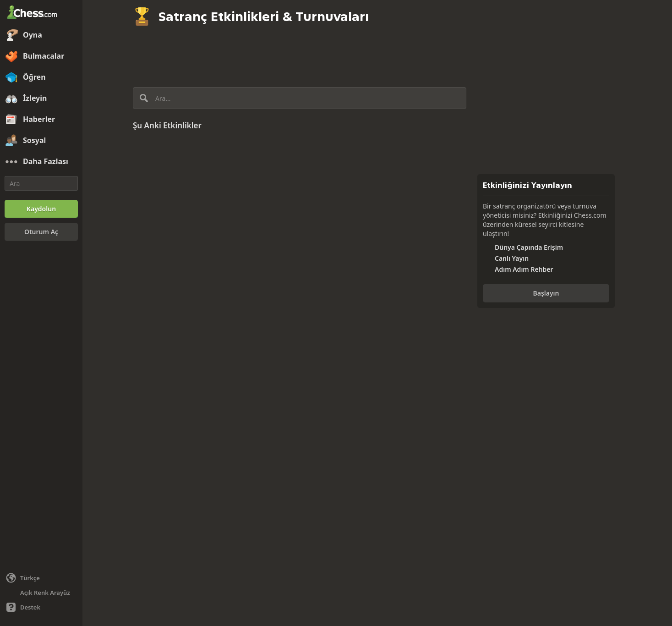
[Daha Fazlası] (41, 162)
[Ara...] (300, 98)
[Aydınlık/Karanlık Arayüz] (41, 593)
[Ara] (41, 183)
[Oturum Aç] (41, 232)
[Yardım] (41, 607)
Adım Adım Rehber (524, 269)
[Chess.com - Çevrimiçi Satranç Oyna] (41, 13)
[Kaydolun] (41, 209)
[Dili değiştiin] (41, 578)
